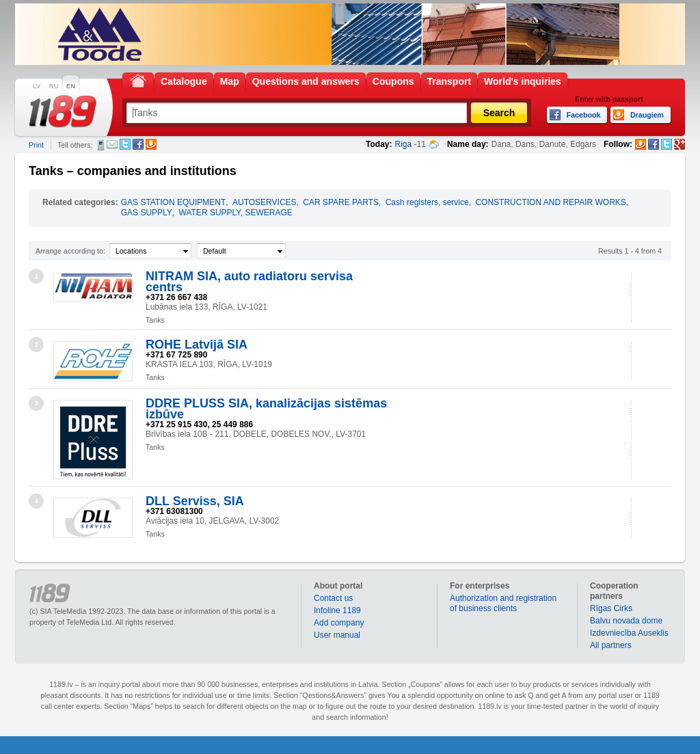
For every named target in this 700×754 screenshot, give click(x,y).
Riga (404, 144)
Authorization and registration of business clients (503, 603)
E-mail (112, 144)
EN (71, 86)
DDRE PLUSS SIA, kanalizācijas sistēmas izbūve (266, 409)
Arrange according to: (70, 251)
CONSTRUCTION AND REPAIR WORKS (550, 202)
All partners (611, 645)
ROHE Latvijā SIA (197, 345)
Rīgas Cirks (611, 608)
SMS (101, 145)
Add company (339, 623)
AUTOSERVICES (265, 202)
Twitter (125, 144)
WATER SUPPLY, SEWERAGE (236, 213)
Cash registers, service (427, 202)
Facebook (138, 144)
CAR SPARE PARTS (341, 202)
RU (54, 86)
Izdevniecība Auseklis (629, 633)
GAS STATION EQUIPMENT (174, 202)
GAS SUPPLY (147, 213)
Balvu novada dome (626, 621)
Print (36, 145)
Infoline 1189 (337, 610)
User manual (337, 635)
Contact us (333, 598)
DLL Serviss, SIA (195, 501)
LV (37, 86)
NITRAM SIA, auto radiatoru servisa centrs (249, 282)
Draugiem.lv (151, 144)
